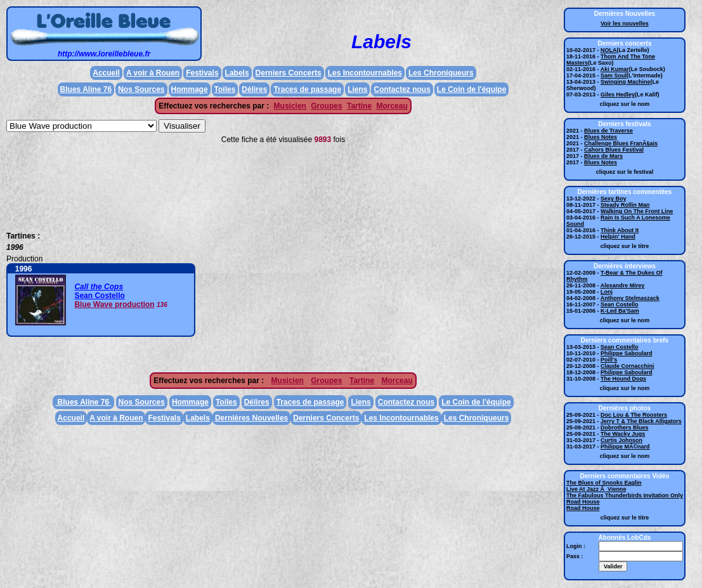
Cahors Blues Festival (614, 150)
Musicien (290, 106)
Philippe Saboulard (627, 353)
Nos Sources (141, 89)
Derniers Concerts (289, 73)
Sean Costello (99, 296)
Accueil (106, 73)
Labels (237, 73)
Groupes (326, 106)
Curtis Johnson (621, 440)
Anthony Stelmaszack (630, 298)
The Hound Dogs (623, 379)
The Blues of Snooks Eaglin (604, 483)
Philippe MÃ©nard (625, 447)
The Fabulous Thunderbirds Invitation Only (625, 495)
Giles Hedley (618, 95)
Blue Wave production (114, 304)
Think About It (620, 230)
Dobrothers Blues (625, 428)
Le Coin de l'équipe (472, 89)
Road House (583, 502)
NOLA (609, 50)
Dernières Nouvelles (251, 418)
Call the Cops (99, 287)
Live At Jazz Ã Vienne (596, 489)
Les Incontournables (365, 73)
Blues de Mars (603, 156)
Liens (357, 89)
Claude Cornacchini (627, 366)
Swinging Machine (626, 82)
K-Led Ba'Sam (620, 311)
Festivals (202, 73)
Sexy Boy (614, 199)
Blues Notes (601, 137)
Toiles (225, 89)
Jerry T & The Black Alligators (641, 421)
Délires (254, 89)
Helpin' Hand (618, 237)
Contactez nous (402, 89)
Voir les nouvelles (625, 23)
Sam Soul (614, 75)
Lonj (607, 292)
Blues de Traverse (608, 131)
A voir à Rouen (153, 73)
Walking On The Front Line (637, 211)
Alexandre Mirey (623, 285)
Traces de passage (307, 89)
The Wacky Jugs (623, 434)
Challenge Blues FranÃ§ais (621, 143)
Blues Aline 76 (86, 89)
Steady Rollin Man (625, 205)
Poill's (609, 360)
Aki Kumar (615, 69)
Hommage (190, 89)
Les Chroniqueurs (441, 73)
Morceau (392, 106)
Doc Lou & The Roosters (634, 415)
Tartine (359, 106)
